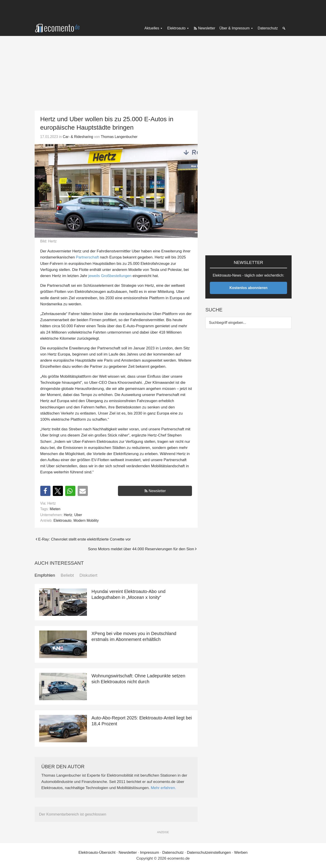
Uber (78, 515)
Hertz (68, 515)
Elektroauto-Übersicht (97, 853)
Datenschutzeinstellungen (209, 853)
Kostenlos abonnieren (248, 288)
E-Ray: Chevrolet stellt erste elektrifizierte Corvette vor (85, 539)
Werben (241, 853)
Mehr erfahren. (163, 788)
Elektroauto (62, 521)
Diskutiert (88, 575)
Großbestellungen (116, 276)
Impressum (150, 853)
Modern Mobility (86, 521)
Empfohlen (45, 575)
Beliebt (67, 575)
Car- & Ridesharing (78, 137)
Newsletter (157, 491)
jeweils (94, 276)
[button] (45, 491)
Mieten (55, 509)
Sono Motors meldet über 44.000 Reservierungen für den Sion (141, 549)
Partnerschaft (87, 257)
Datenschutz (173, 853)
